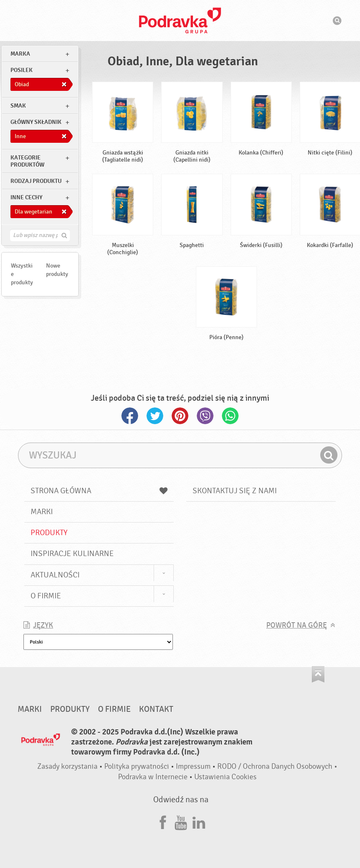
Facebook (130, 416)
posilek (22, 70)
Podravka (180, 21)
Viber (205, 416)
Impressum (193, 766)
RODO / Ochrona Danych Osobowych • (277, 766)
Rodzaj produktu (36, 181)
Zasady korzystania (67, 766)
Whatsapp (230, 416)
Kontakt (156, 709)
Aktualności (55, 575)
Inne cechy (26, 197)
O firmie (46, 596)
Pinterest (180, 416)
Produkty (49, 533)
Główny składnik (36, 122)
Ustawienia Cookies (225, 777)
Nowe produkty (57, 270)
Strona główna (99, 491)
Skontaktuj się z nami (235, 491)
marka (20, 54)
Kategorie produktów (27, 161)
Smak (18, 106)
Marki (42, 512)
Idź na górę (318, 674)
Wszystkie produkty (22, 274)
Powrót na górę (297, 625)
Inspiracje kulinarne (72, 554)
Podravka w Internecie (153, 777)
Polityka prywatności (137, 766)
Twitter (155, 416)
